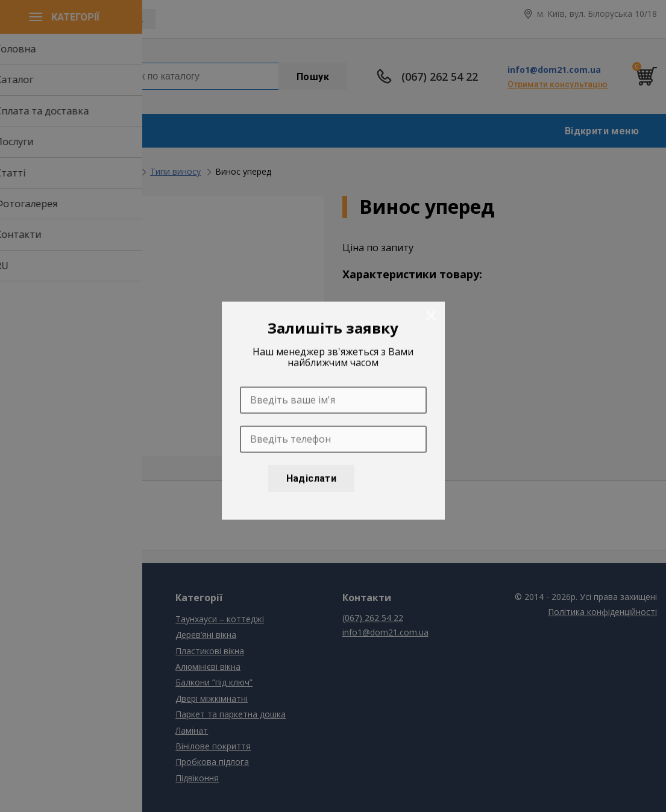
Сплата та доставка (50, 651)
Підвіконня (197, 778)
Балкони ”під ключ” (97, 171)
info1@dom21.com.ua (554, 70)
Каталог (26, 635)
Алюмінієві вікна (208, 667)
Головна (27, 171)
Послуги (26, 667)
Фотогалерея (36, 698)
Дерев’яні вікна (206, 635)
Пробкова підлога (212, 762)
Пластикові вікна (210, 651)
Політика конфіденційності (602, 612)
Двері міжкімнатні (212, 698)
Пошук (313, 77)
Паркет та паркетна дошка (231, 714)
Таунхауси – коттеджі (220, 619)
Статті (22, 682)
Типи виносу (175, 171)
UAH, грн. (124, 19)
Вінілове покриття (213, 746)
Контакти (29, 714)
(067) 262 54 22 (440, 77)
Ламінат (192, 730)
